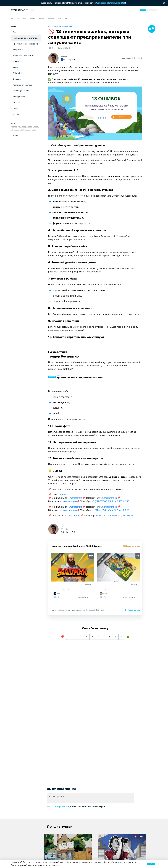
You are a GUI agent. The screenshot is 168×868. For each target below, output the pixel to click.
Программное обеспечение (25, 44)
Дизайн (16, 103)
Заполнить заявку (60, 377)
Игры (15, 67)
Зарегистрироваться (147, 10)
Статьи (25, 18)
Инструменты (19, 97)
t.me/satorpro (75, 499)
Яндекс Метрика (19, 144)
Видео (123, 18)
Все (14, 32)
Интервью (111, 18)
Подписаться (89, 527)
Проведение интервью (22, 129)
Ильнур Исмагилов (70, 56)
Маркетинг (104, 586)
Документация (72, 18)
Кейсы (14, 18)
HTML (37, 129)
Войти (134, 10)
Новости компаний (92, 18)
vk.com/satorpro (68, 502)
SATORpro (67, 60)
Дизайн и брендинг (61, 586)
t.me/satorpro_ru (109, 499)
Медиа (36, 10)
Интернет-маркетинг (21, 154)
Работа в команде (20, 149)
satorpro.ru (64, 495)
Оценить (58, 605)
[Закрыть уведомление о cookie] (156, 863)
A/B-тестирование (20, 139)
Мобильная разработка (24, 56)
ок (140, 863)
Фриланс (17, 79)
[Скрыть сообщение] (164, 3)
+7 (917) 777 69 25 (101, 502)
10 (132, 645)
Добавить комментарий (61, 806)
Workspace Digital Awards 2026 (111, 3)
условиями (55, 862)
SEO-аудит (35, 149)
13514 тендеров (82, 376)
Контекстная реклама (23, 85)
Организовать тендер (111, 10)
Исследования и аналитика (26, 38)
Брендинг (17, 62)
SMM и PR (17, 73)
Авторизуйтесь (86, 806)
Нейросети (18, 50)
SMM (31, 144)
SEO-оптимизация (20, 134)
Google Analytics (19, 159)
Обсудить (152, 44)
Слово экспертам (52, 18)
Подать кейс (132, 619)
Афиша (36, 18)
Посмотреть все (132, 547)
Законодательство (21, 91)
